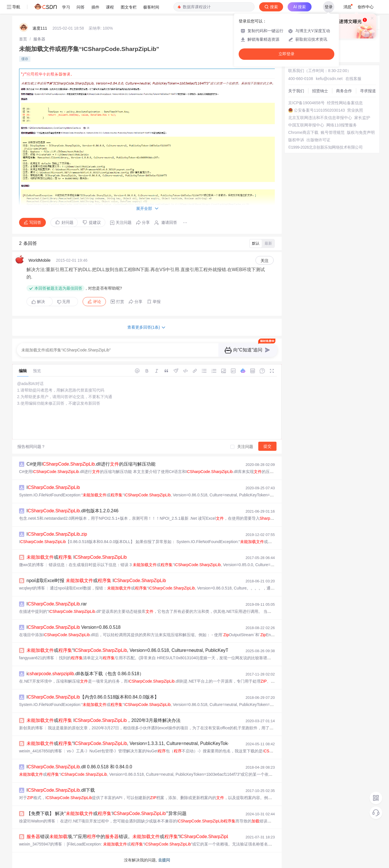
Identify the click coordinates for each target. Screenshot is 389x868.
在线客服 (353, 79)
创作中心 (366, 7)
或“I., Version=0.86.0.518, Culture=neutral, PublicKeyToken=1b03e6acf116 (148, 650)
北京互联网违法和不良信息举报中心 (320, 118)
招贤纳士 (320, 91)
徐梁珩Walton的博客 (37, 821)
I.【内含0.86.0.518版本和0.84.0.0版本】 (93, 697)
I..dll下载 (61, 790)
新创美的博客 (31, 728)
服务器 (39, 39)
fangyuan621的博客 (37, 658)
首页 (23, 39)
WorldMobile (40, 260)
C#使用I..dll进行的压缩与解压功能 (91, 464)
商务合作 (344, 91)
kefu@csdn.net (329, 79)
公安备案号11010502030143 (319, 110)
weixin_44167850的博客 (41, 751)
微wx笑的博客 (31, 565)
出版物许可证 (318, 140)
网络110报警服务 (342, 125)
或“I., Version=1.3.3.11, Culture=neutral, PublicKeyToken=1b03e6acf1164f (147, 743)
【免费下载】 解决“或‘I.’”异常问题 (107, 813)
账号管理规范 (333, 132)
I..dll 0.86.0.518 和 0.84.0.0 (79, 767)
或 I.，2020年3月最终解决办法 (104, 720)
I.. (57, 534)
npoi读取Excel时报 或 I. (96, 581)
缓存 (25, 59)
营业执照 (355, 110)
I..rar (57, 604)
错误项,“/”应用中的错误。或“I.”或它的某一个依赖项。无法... (160, 837)
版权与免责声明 (361, 132)
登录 (329, 7)
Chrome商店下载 (303, 132)
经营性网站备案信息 (345, 103)
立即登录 (286, 54)
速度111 (40, 28)
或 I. (77, 557)
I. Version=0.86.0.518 (73, 627)
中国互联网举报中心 (306, 125)
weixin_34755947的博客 (41, 844)
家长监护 (362, 118)
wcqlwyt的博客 (32, 588)
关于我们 (296, 91)
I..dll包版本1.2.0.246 (72, 511)
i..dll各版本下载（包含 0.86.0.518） (85, 674)
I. (53, 487)
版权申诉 (296, 140)
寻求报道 (368, 91)
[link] (23, 39)
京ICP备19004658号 (306, 103)
